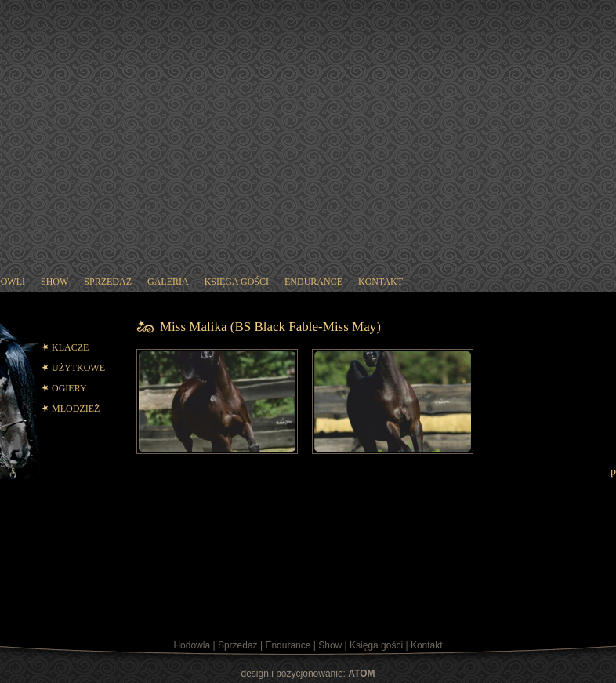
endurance (313, 282)
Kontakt (427, 645)
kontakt (380, 282)
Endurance (288, 645)
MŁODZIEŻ (76, 409)
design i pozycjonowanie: (308, 674)
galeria (168, 282)
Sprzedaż (238, 645)
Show (330, 645)
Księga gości (376, 645)
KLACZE (70, 347)
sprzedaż (108, 282)
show (54, 282)
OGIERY (69, 388)
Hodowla (192, 645)
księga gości (237, 282)
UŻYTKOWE (78, 368)
